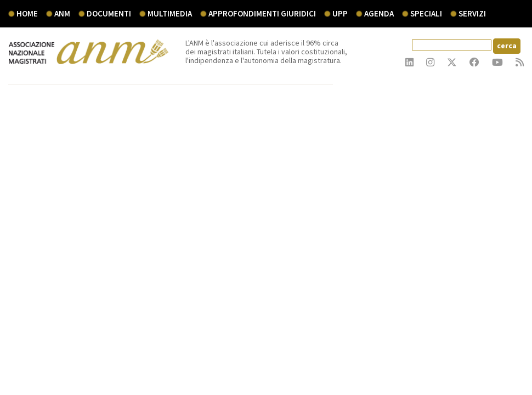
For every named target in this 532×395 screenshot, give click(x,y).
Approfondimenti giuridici (262, 13)
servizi (472, 13)
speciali (426, 13)
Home (27, 13)
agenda (379, 13)
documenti (109, 13)
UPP (340, 13)
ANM (62, 13)
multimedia (170, 13)
